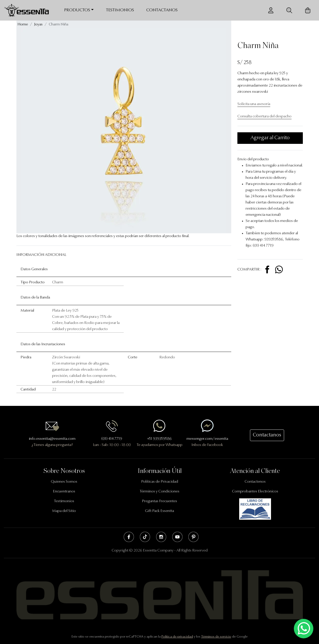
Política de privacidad (177, 637)
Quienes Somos (64, 482)
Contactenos (255, 482)
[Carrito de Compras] (308, 10)
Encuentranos (64, 492)
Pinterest (194, 537)
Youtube (177, 537)
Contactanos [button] (267, 435)
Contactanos (162, 10)
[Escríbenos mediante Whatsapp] (304, 629)
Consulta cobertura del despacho (264, 116)
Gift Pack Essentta (159, 511)
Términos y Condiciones (159, 492)
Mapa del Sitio (64, 511)
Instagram (161, 537)
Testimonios (120, 10)
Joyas (38, 25)
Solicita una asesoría (254, 104)
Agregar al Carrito (270, 138)
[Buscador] (289, 10)
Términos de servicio (216, 637)
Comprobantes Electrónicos (255, 492)
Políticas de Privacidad (160, 482)
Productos (77, 10)
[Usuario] (271, 10)
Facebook (129, 537)
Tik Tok (145, 537)
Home (23, 25)
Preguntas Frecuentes (159, 501)
